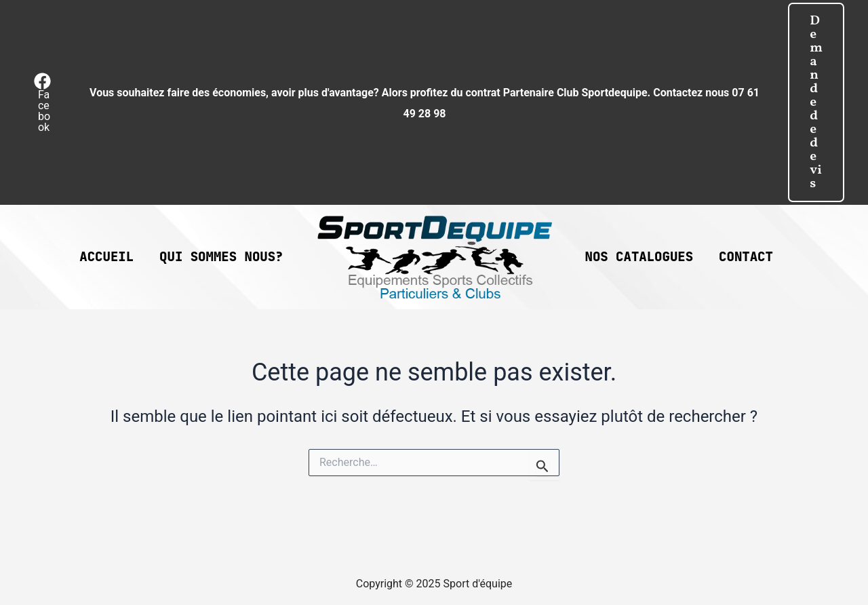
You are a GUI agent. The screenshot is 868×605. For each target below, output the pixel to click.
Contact (746, 257)
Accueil (106, 257)
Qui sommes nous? (221, 257)
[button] (816, 102)
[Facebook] (43, 103)
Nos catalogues (639, 257)
